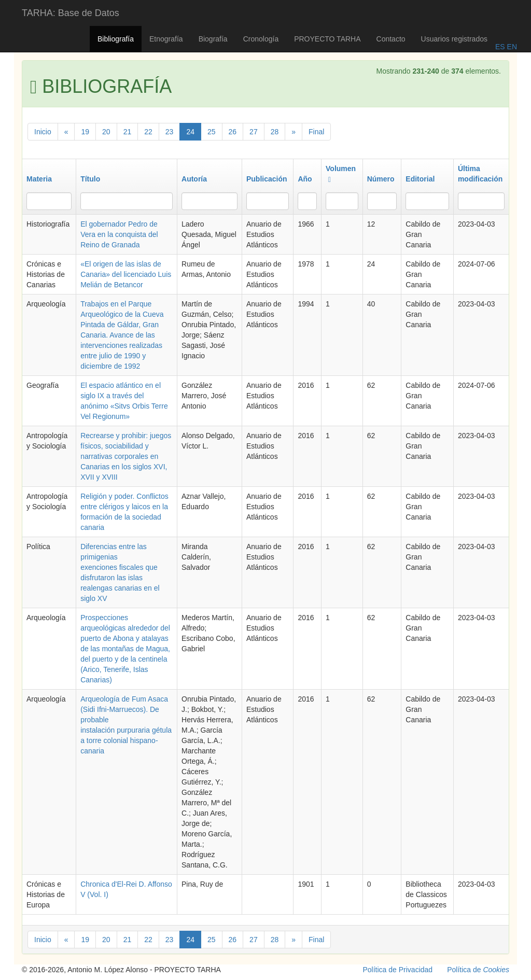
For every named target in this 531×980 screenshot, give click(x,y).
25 (212, 132)
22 (148, 132)
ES (500, 47)
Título (90, 179)
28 (275, 132)
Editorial (420, 179)
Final (316, 132)
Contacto (391, 39)
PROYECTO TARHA (327, 39)
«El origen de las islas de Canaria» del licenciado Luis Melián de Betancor (126, 274)
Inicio (43, 132)
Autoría (194, 179)
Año (305, 179)
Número (381, 179)
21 (128, 132)
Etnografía (166, 39)
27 (254, 132)
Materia (39, 179)
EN (511, 47)
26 (233, 132)
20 (106, 132)
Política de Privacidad (398, 970)
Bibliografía (116, 39)
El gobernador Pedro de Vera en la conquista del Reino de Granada (119, 234)
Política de (478, 970)
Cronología (261, 39)
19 (85, 132)
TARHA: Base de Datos (71, 13)
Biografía (213, 39)
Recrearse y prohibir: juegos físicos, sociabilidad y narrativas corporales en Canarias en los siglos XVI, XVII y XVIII (126, 456)
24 (190, 132)
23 (170, 132)
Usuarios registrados (454, 39)
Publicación (267, 179)
